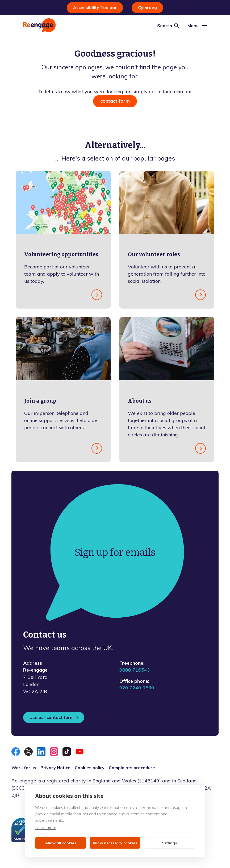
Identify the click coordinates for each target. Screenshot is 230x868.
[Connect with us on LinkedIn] (41, 752)
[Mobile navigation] (197, 26)
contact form (115, 101)
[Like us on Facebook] (16, 752)
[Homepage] (39, 25)
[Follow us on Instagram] (54, 752)
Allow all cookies (61, 843)
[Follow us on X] (28, 752)
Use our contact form (52, 717)
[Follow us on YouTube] (80, 752)
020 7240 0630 (137, 688)
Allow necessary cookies (115, 843)
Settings (169, 843)
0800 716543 (135, 670)
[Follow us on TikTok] (67, 752)
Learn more (46, 828)
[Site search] (168, 26)
